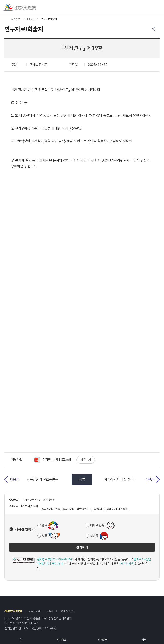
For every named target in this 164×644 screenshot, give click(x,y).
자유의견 (99, 509)
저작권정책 (34, 611)
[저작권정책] (127, 564)
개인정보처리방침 (13, 611)
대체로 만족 (97, 525)
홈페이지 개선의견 (117, 509)
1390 (46, 628)
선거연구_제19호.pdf (53, 460)
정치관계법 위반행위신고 (77, 509)
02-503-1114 (27, 623)
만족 (45, 525)
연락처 (50, 611)
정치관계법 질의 (51, 509)
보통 (45, 536)
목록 (82, 479)
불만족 (94, 536)
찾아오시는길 (67, 611)
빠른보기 (86, 460)
